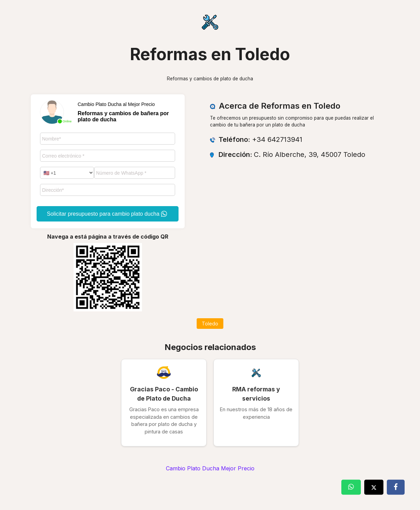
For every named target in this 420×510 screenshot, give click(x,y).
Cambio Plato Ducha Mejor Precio (210, 468)
